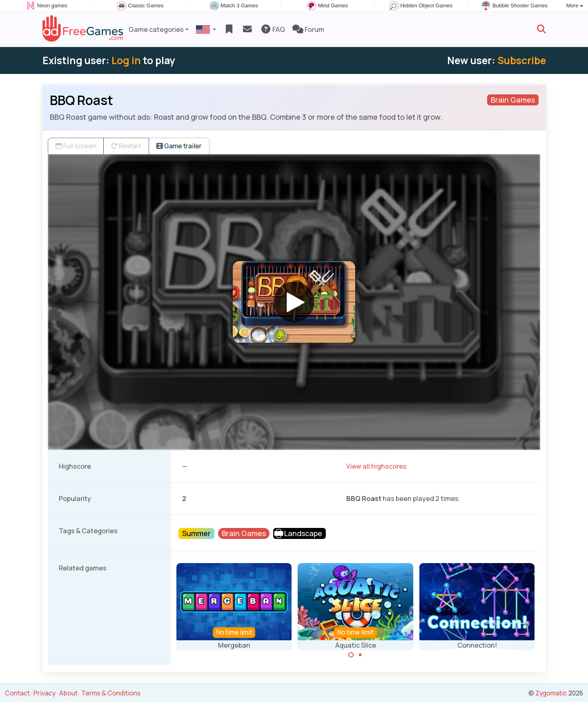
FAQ (273, 29)
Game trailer (179, 146)
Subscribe (522, 60)
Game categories (156, 29)
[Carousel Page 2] (360, 655)
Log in (126, 60)
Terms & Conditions (111, 693)
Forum (308, 29)
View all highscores (376, 466)
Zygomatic (551, 693)
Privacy (45, 693)
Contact (17, 693)
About (68, 693)
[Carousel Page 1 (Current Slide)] (351, 655)
